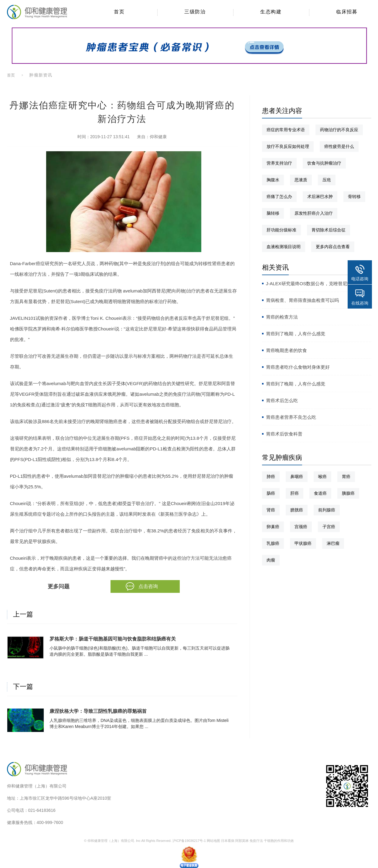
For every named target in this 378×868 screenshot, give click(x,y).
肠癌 (271, 493)
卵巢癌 (273, 527)
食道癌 (320, 493)
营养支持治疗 (279, 163)
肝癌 (295, 493)
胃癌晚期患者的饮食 (286, 350)
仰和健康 (158, 137)
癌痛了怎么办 (279, 196)
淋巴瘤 (333, 543)
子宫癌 (329, 527)
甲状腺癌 (303, 543)
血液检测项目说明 (284, 247)
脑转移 (273, 213)
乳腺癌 (273, 543)
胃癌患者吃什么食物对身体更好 (298, 367)
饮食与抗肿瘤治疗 (324, 163)
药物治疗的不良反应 (339, 130)
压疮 (327, 180)
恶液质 (301, 180)
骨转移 (354, 196)
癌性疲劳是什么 (339, 146)
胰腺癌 (348, 493)
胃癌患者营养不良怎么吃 (291, 417)
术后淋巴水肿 (320, 196)
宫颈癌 (301, 527)
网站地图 (213, 841)
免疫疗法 (256, 841)
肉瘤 (271, 560)
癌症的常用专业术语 (286, 130)
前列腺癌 (327, 510)
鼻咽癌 (297, 477)
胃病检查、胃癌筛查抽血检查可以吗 (302, 300)
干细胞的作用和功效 (279, 841)
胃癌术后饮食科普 (284, 434)
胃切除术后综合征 (329, 230)
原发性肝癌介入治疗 (314, 213)
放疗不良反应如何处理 (288, 146)
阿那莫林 (242, 841)
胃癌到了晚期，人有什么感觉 (296, 334)
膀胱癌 (297, 510)
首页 (11, 75)
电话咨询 (360, 279)
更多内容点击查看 (333, 247)
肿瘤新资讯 (41, 75)
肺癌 (271, 477)
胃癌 (346, 477)
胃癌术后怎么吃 (282, 400)
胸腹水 (273, 180)
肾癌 (271, 510)
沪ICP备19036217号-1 (189, 841)
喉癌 (322, 477)
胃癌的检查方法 (282, 317)
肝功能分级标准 (281, 230)
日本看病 (228, 841)
